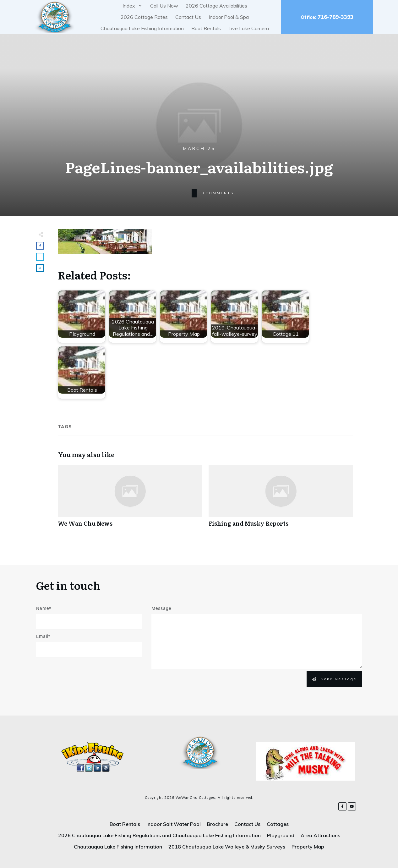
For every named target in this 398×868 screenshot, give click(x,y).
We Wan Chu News (130, 499)
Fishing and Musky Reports (281, 499)
